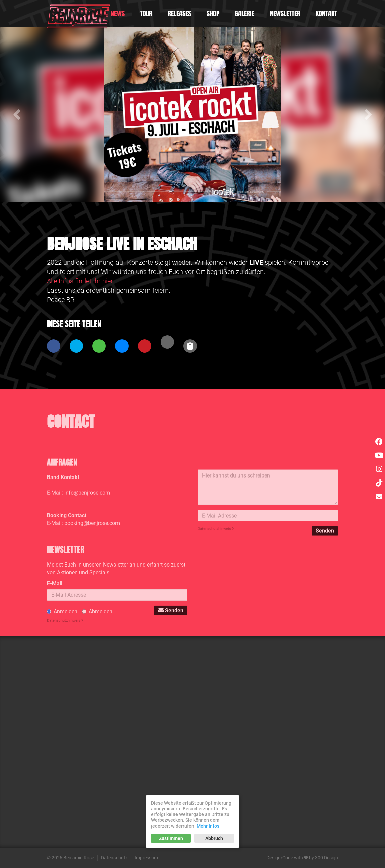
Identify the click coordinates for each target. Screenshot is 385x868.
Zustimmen (171, 838)
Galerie (245, 14)
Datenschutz (114, 858)
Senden (325, 563)
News (118, 14)
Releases (179, 14)
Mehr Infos (208, 826)
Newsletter (285, 14)
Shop (213, 14)
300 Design (327, 858)
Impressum (146, 858)
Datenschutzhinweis (216, 561)
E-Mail (55, 618)
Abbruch (214, 838)
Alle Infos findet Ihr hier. (81, 281)
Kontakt (326, 14)
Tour (146, 14)
